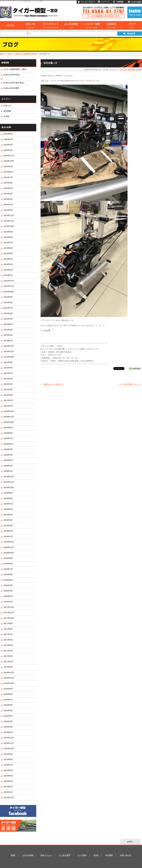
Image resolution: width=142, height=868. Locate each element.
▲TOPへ (130, 842)
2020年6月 (8, 444)
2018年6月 (8, 575)
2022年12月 (9, 281)
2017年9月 (8, 624)
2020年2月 (8, 466)
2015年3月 (8, 781)
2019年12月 (9, 477)
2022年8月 (8, 303)
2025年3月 (8, 145)
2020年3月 (8, 460)
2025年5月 (8, 134)
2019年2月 (8, 531)
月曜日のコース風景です (53, 384)
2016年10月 (9, 683)
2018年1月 (8, 602)
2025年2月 (8, 150)
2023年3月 (8, 265)
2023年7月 (8, 243)
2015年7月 (8, 765)
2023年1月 (8, 275)
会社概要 (109, 855)
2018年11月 (9, 548)
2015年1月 (8, 792)
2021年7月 (8, 373)
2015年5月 (8, 776)
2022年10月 (9, 292)
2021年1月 (8, 406)
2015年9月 (8, 754)
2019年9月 (8, 493)
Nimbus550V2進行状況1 (14, 83)
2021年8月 (8, 368)
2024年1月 (8, 210)
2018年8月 (8, 564)
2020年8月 (8, 433)
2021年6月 (8, 379)
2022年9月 (8, 297)
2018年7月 (8, 569)
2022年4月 (8, 325)
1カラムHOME (28, 855)
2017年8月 (8, 629)
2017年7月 (8, 635)
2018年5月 (8, 580)
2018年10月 (9, 553)
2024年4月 (8, 194)
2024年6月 (8, 183)
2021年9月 (8, 363)
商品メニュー (46, 855)
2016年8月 (8, 694)
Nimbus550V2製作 (11, 88)
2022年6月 (8, 314)
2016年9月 (8, 689)
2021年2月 (8, 401)
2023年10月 (9, 227)
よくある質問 (65, 855)
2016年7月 (8, 700)
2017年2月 (8, 662)
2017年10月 (9, 618)
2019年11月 (9, 482)
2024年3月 (8, 199)
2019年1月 (8, 537)
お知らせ (19, 54)
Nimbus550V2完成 (11, 75)
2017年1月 (8, 667)
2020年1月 (8, 471)
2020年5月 (8, 450)
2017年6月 (8, 640)
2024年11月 (9, 156)
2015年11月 (9, 743)
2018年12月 (9, 542)
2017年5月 (8, 645)
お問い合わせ (125, 855)
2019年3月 (8, 526)
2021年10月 (9, 357)
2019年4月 (8, 520)
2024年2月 (8, 205)
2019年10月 (9, 488)
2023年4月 (8, 259)
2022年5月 (8, 319)
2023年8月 (8, 237)
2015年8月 (8, 760)
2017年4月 (8, 651)
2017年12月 (9, 607)
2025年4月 (8, 140)
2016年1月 (8, 733)
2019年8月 (8, 499)
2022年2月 (8, 335)
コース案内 (82, 855)
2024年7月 (8, 178)
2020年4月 (8, 455)
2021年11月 (9, 352)
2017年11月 (9, 613)
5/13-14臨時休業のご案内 (15, 70)
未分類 (34, 54)
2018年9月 (8, 558)
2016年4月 (8, 716)
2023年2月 (8, 270)
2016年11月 (9, 678)
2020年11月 (9, 417)
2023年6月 (8, 248)
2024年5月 (8, 188)
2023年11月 (9, 221)
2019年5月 (8, 515)
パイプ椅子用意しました (129, 384)
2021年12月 (9, 346)
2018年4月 (8, 586)
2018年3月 (8, 591)
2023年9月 (8, 232)
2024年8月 (8, 172)
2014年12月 (9, 798)
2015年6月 (8, 771)
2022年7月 (8, 308)
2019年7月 (8, 504)
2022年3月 (8, 330)
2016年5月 (8, 711)
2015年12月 (9, 738)
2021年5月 (8, 384)
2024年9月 (8, 167)
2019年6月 (8, 509)
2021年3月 (8, 395)
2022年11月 (9, 286)
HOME (2, 54)
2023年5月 (8, 254)
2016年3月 (8, 722)
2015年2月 (8, 787)
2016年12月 (9, 673)
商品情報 (27, 54)
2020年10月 (9, 422)
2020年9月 (8, 428)
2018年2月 (8, 596)
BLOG (96, 855)
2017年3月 (8, 656)
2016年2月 (8, 727)
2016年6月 (8, 705)
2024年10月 (9, 161)
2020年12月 (9, 411)
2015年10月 (9, 749)
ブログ (10, 54)
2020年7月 (8, 439)
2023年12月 (9, 216)
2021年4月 (8, 390)
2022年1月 (8, 341)
